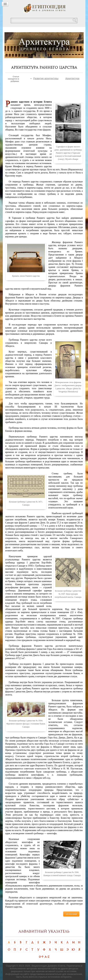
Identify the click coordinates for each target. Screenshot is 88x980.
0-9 (41, 957)
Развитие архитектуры (46, 78)
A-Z (47, 957)
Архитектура (72, 78)
